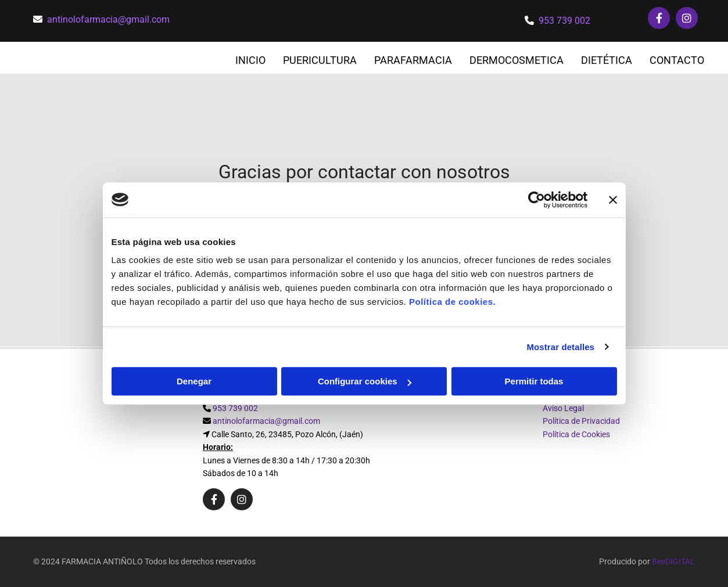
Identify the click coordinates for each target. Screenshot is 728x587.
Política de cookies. (452, 302)
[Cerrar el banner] (613, 200)
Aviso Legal (563, 408)
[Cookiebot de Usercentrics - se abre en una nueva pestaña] (537, 200)
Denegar (194, 381)
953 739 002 (564, 21)
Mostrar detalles (560, 347)
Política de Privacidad (581, 421)
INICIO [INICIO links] (250, 60)
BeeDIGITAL (673, 561)
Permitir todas (534, 381)
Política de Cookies (576, 434)
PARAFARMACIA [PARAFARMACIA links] (413, 60)
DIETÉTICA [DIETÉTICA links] (607, 60)
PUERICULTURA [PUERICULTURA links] (320, 60)
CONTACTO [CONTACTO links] (677, 60)
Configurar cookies (365, 381)
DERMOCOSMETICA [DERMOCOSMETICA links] (517, 60)
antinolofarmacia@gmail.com (108, 19)
